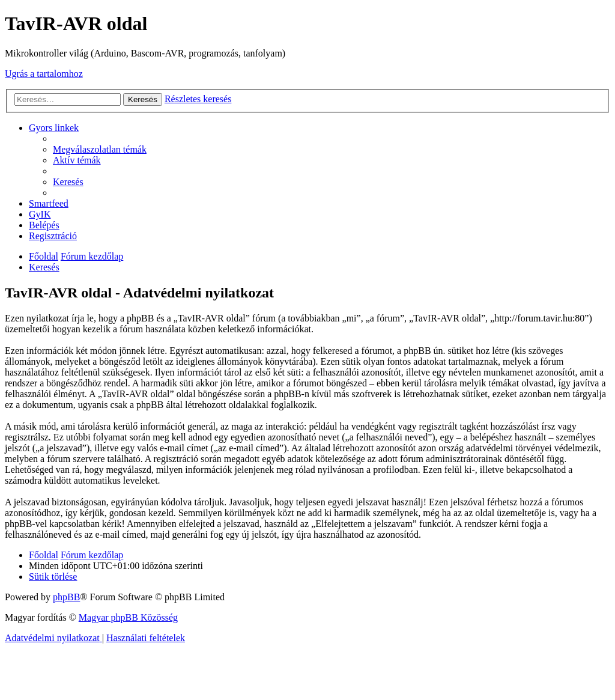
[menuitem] (100, 149)
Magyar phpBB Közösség (128, 617)
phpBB (66, 597)
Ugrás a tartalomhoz (44, 74)
